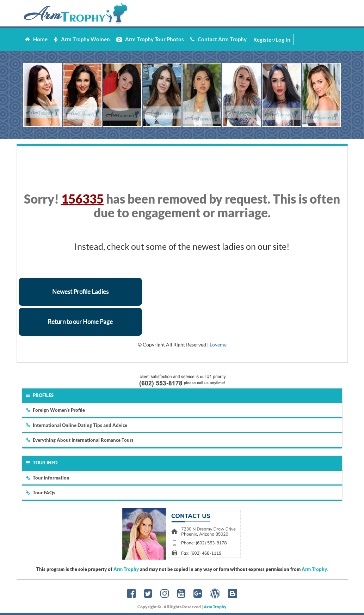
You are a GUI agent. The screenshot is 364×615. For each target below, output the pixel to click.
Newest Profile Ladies (80, 292)
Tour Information (48, 478)
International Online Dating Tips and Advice (76, 425)
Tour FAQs (40, 493)
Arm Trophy (126, 569)
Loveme (218, 345)
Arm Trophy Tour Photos (150, 39)
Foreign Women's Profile (55, 410)
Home (36, 39)
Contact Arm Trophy (218, 39)
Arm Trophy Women (82, 39)
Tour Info (42, 463)
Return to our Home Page (80, 322)
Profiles (40, 395)
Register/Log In (272, 40)
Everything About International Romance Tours (80, 440)
